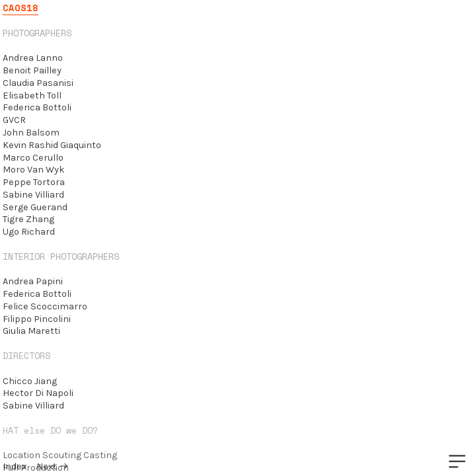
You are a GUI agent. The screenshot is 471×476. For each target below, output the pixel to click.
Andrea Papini (33, 281)
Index (15, 466)
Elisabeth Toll (32, 96)
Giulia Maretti (31, 331)
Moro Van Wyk (34, 170)
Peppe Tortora (34, 182)
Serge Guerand (35, 207)
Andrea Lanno (33, 58)
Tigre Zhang (28, 219)
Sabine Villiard (33, 195)
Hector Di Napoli (38, 393)
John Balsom (31, 133)
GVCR (14, 120)
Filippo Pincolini (37, 319)
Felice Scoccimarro (45, 306)
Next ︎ (53, 466)
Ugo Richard (29, 232)
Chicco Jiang (30, 381)
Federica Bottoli (37, 107)
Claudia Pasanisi (38, 83)
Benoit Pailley (32, 70)
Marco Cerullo (33, 158)
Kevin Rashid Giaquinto (52, 145)
